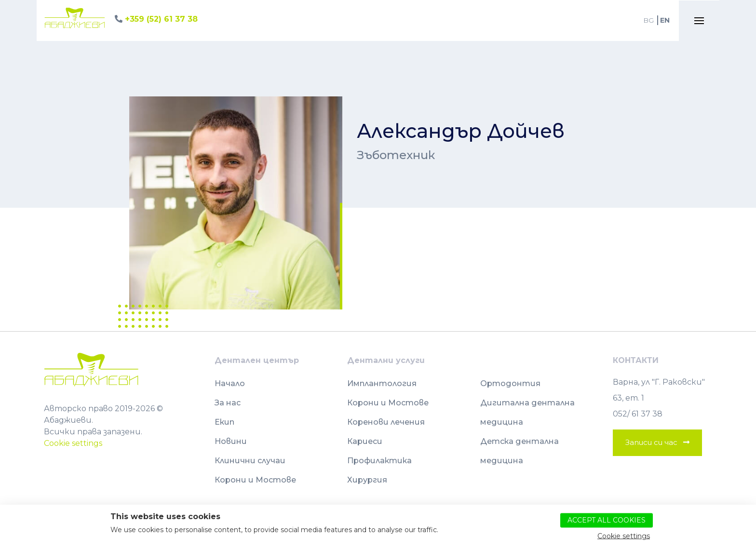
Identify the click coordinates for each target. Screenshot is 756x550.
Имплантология (382, 383)
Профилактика (379, 461)
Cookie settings (73, 443)
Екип (224, 422)
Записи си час (651, 442)
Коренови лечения (386, 422)
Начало (230, 383)
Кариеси (365, 441)
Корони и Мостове (255, 480)
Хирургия (367, 480)
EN (665, 20)
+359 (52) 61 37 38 (161, 19)
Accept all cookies (607, 520)
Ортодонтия (510, 383)
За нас (228, 403)
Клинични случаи (250, 461)
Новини (231, 441)
